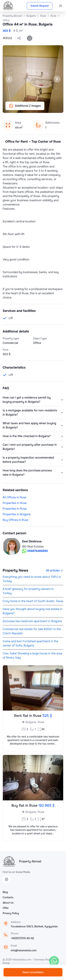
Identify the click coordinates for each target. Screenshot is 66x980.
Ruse (41, 722)
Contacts (8, 897)
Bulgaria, (31, 722)
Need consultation (33, 972)
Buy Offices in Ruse (15, 520)
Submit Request (40, 6)
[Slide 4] (35, 108)
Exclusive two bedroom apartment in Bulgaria (32, 621)
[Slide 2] (27, 108)
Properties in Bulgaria (17, 514)
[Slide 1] (23, 108)
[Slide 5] (39, 108)
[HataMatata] (9, 861)
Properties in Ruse (15, 503)
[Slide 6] (44, 108)
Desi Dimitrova (32, 541)
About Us (8, 903)
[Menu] (61, 6)
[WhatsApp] (54, 961)
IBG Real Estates (33, 547)
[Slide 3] (31, 108)
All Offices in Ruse (14, 497)
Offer (6, 908)
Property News (15, 570)
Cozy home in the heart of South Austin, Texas (33, 601)
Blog (5, 892)
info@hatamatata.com (24, 950)
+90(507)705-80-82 (22, 938)
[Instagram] (7, 879)
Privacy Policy (11, 913)
